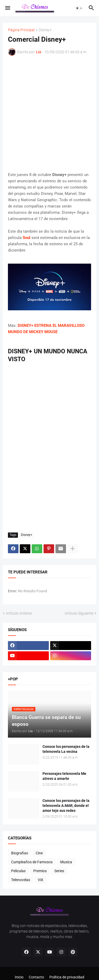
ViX (41, 880)
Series (59, 871)
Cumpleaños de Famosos (32, 862)
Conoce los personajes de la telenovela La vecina (66, 749)
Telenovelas (21, 880)
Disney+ (45, 30)
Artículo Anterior (19, 613)
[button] (7, 8)
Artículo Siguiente (79, 613)
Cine (39, 853)
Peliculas (18, 871)
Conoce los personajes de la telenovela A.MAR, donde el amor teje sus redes (66, 806)
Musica (66, 862)
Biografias (20, 853)
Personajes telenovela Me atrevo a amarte (64, 776)
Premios (40, 871)
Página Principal (21, 30)
